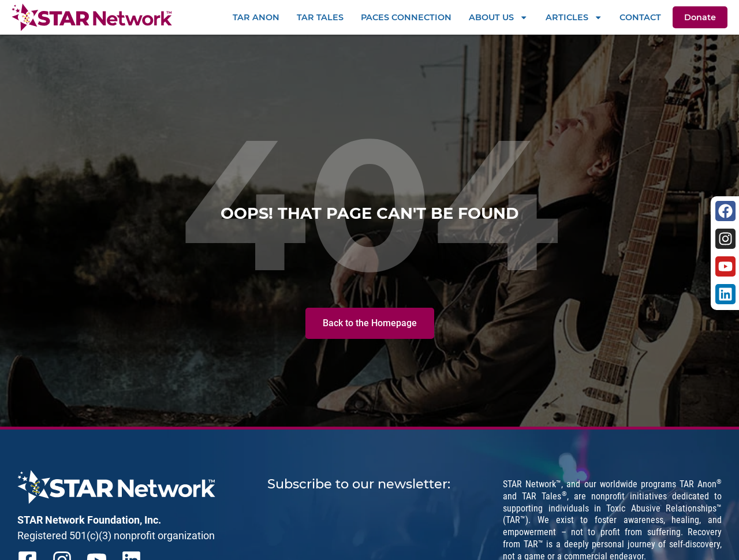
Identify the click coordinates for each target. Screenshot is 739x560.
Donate (700, 17)
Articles (574, 17)
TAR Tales (320, 17)
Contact (640, 17)
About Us (498, 17)
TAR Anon (256, 17)
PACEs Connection (406, 17)
